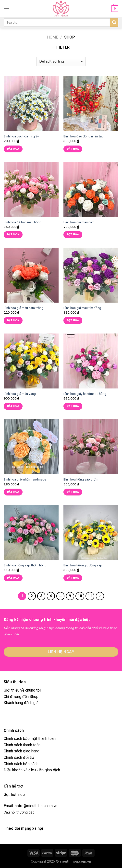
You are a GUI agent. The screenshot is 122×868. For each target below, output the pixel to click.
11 (90, 596)
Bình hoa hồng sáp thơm (81, 479)
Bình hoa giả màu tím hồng (82, 308)
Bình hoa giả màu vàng (20, 394)
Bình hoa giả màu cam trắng (24, 308)
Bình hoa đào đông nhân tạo (84, 136)
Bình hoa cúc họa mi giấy (21, 136)
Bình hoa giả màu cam (79, 222)
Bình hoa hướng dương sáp (83, 565)
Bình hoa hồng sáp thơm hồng (25, 565)
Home (53, 37)
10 (80, 596)
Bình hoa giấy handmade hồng (85, 394)
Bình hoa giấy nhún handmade (25, 479)
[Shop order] (61, 61)
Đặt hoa (13, 149)
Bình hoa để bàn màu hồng (23, 222)
